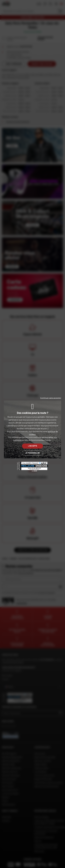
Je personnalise (32, 453)
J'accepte (33, 446)
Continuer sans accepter (51, 398)
